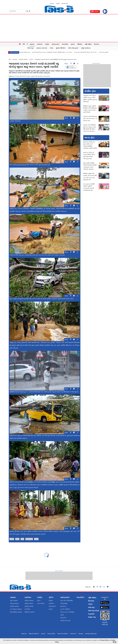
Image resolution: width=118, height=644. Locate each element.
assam (17, 539)
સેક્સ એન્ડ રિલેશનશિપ (67, 601)
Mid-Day (52, 4)
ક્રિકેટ (39, 601)
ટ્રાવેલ (62, 615)
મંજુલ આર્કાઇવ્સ (86, 48)
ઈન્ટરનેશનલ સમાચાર (16, 609)
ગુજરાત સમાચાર (14, 603)
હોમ (10, 59)
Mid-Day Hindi (65, 4)
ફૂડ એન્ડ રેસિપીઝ (65, 609)
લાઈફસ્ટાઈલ (55, 44)
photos (36, 539)
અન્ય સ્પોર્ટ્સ (41, 603)
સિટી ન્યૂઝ (31, 48)
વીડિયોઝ (80, 44)
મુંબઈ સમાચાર (14, 601)
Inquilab (58, 4)
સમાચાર (32, 44)
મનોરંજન (40, 44)
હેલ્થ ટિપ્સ (63, 606)
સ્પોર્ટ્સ (47, 44)
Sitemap (81, 634)
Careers (43, 634)
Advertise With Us (34, 634)
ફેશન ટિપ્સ (63, 618)
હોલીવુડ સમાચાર (29, 606)
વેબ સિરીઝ (27, 609)
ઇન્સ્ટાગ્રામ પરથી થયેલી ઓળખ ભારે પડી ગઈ (92, 52)
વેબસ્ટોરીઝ (65, 44)
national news (29, 539)
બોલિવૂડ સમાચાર (29, 601)
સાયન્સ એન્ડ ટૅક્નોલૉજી (67, 612)
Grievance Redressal (91, 634)
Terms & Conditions (63, 634)
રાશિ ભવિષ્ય (88, 44)
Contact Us (73, 634)
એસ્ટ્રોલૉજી (64, 603)
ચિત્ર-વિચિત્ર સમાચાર (16, 612)
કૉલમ (51, 48)
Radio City (92, 617)
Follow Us (72, 67)
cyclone (12, 539)
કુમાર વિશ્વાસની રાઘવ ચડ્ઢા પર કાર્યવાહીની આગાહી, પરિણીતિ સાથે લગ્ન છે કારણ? (59, 52)
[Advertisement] (59, 28)
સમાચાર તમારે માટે (42, 48)
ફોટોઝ (73, 44)
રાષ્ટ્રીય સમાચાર (23, 59)
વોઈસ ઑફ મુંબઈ (73, 48)
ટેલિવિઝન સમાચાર (29, 612)
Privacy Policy (51, 634)
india (22, 539)
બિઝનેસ (97, 44)
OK (115, 642)
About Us (24, 634)
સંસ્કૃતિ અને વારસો (65, 621)
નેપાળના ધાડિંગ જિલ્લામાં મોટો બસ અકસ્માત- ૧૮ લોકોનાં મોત (90, 119)
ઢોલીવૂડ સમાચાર (29, 603)
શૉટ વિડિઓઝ (61, 48)
